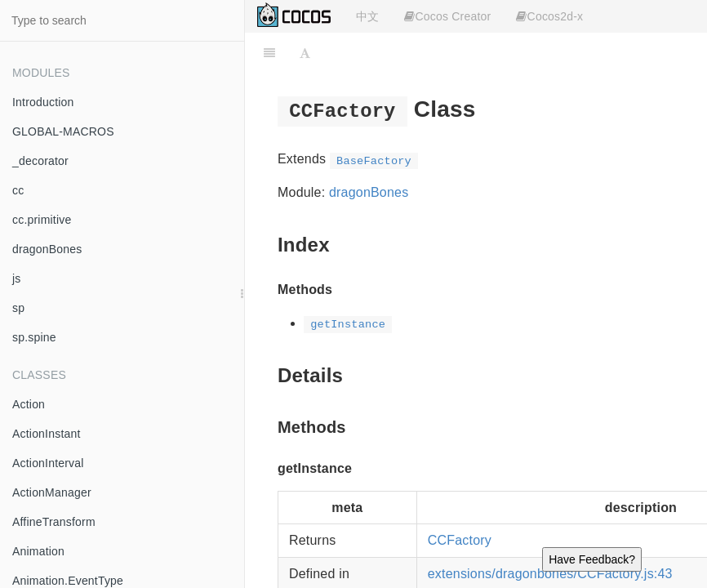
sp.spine (34, 337)
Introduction (43, 102)
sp (18, 308)
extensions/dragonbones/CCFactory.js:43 (550, 574)
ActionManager (52, 492)
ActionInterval (48, 463)
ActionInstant (47, 434)
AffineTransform (54, 522)
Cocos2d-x (549, 16)
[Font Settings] (305, 53)
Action (29, 404)
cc (18, 190)
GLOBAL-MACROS (63, 131)
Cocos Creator (447, 16)
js (17, 278)
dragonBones (47, 249)
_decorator (40, 161)
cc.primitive (42, 220)
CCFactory (460, 540)
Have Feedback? (592, 559)
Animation (38, 551)
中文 (367, 16)
